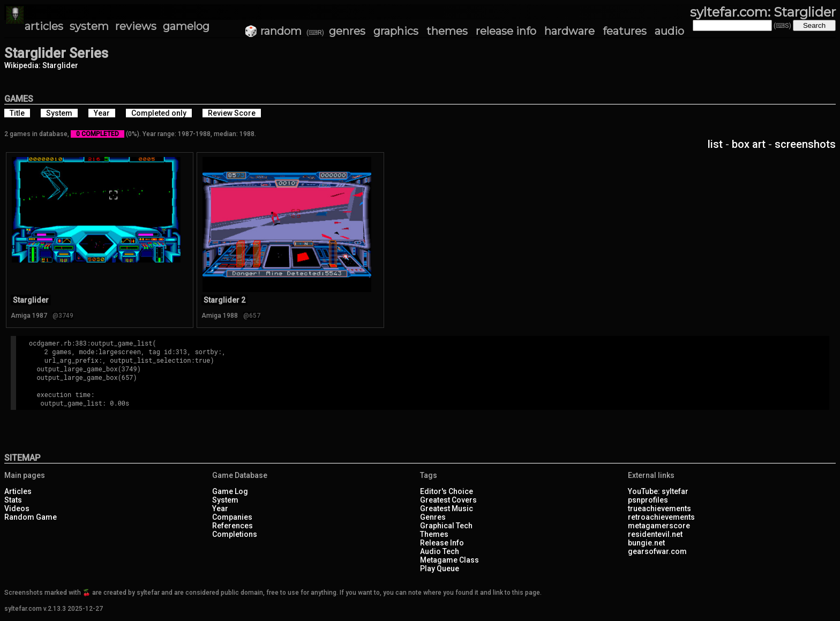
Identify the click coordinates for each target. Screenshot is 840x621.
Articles (18, 491)
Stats (13, 500)
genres (347, 31)
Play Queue (440, 568)
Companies (232, 517)
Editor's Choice (447, 491)
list (715, 144)
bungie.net (646, 543)
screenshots (805, 144)
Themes (434, 534)
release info (506, 31)
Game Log (230, 491)
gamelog (186, 26)
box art (749, 144)
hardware (569, 31)
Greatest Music (447, 508)
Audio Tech (440, 551)
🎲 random (273, 31)
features (625, 31)
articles (44, 26)
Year (220, 508)
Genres (433, 517)
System (225, 500)
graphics (396, 31)
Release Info (442, 543)
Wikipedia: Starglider (41, 65)
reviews (136, 26)
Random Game (31, 517)
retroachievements (661, 517)
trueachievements (659, 508)
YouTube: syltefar (658, 491)
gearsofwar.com (657, 551)
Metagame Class (449, 560)
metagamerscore (659, 526)
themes (447, 31)
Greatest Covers (448, 500)
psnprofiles (648, 500)
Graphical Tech (446, 526)
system (89, 26)
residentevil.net (655, 534)
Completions (235, 534)
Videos (17, 508)
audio (669, 31)
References (232, 526)
